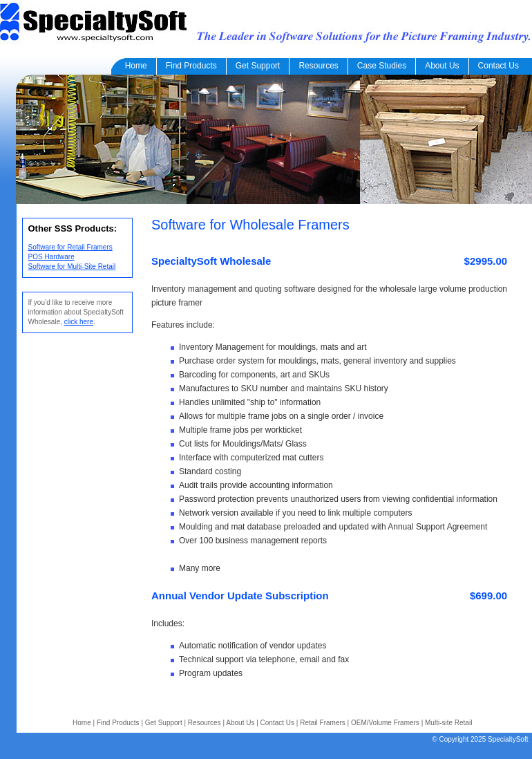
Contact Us (498, 66)
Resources (318, 66)
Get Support (258, 66)
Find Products (191, 66)
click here (79, 322)
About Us (442, 66)
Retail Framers (323, 723)
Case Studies (382, 66)
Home (134, 66)
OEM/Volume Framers (385, 723)
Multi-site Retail (448, 723)
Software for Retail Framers (70, 247)
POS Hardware (51, 257)
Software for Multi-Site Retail (72, 266)
